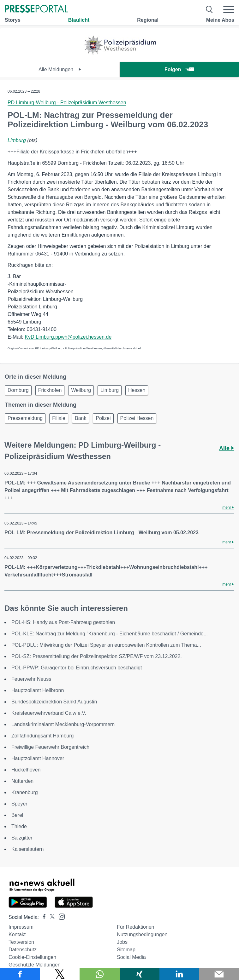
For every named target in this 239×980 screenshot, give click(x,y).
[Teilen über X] (60, 974)
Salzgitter (22, 838)
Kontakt (17, 934)
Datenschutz (23, 950)
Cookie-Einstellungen (32, 957)
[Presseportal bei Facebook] (42, 917)
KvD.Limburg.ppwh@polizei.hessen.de (68, 337)
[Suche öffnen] (209, 9)
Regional (148, 20)
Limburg (17, 140)
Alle (227, 448)
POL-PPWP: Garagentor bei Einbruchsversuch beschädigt (77, 668)
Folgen (179, 69)
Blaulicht (79, 20)
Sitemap (126, 950)
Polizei (103, 418)
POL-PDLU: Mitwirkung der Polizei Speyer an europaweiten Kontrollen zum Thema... (106, 645)
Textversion (21, 942)
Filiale (59, 418)
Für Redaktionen (135, 927)
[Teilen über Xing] (140, 974)
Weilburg (81, 390)
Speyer (19, 804)
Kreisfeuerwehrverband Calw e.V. (49, 713)
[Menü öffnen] (229, 9)
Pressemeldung (25, 418)
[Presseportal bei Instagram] (60, 916)
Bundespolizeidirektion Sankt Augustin (54, 702)
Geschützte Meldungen (35, 965)
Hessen (137, 390)
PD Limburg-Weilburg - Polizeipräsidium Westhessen (67, 103)
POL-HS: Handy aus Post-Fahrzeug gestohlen (63, 622)
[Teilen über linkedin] (179, 974)
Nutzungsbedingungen (142, 934)
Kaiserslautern (27, 849)
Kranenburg (25, 792)
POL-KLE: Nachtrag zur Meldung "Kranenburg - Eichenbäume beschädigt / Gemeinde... (110, 634)
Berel (17, 815)
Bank (81, 418)
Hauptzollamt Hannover (38, 758)
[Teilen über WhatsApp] (99, 974)
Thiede (19, 826)
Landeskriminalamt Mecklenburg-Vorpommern (63, 724)
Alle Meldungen (60, 69)
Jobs (122, 942)
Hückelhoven (26, 770)
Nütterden (22, 781)
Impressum (21, 927)
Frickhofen (50, 390)
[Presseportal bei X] (50, 917)
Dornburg (18, 390)
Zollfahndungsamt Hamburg (42, 736)
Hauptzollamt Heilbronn (38, 690)
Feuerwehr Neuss (31, 679)
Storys (13, 20)
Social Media (131, 957)
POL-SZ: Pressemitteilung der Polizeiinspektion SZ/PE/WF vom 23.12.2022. (97, 656)
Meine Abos (220, 20)
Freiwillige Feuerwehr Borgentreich (50, 747)
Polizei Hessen (137, 418)
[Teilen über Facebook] (20, 974)
